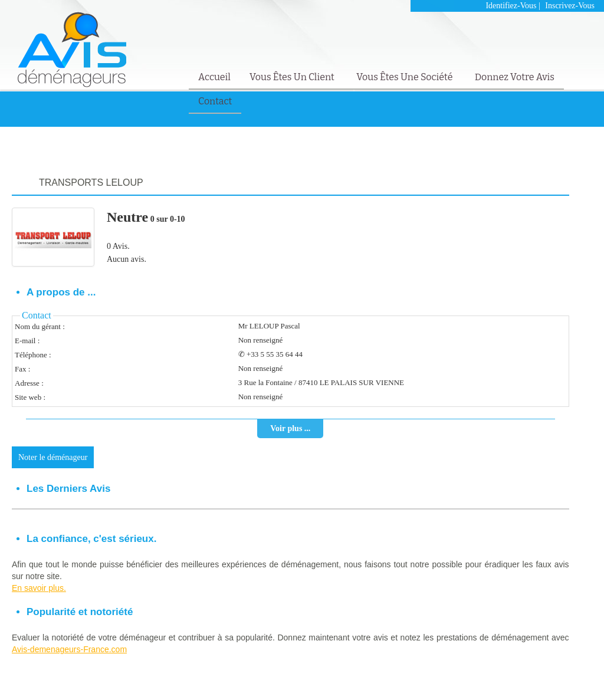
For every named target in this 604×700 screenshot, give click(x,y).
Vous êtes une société (406, 77)
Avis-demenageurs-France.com (69, 649)
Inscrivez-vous (570, 6)
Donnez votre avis (515, 77)
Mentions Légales (528, 674)
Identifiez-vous (511, 6)
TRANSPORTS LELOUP (91, 183)
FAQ (567, 674)
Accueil (214, 77)
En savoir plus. (39, 588)
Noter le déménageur (53, 457)
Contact (215, 101)
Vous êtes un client (293, 77)
